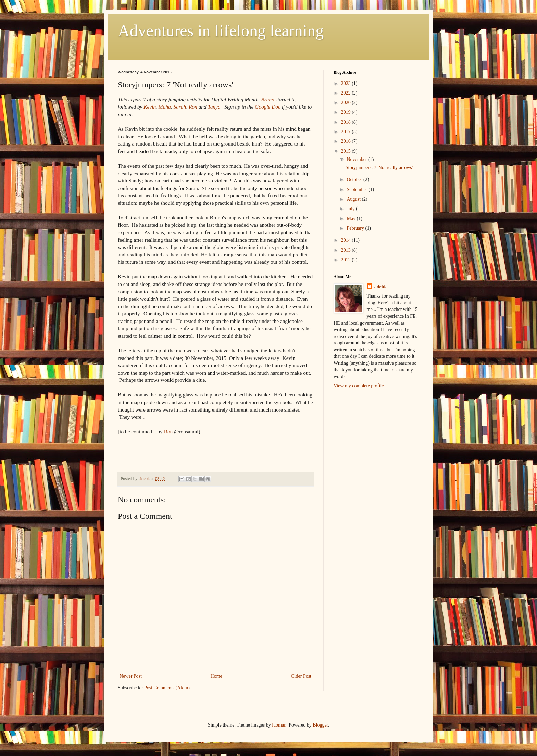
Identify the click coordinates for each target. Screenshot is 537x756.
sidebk (380, 287)
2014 (347, 240)
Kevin (150, 107)
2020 (347, 103)
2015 (347, 151)
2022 (347, 93)
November (357, 159)
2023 (347, 83)
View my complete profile (359, 386)
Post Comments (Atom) (167, 688)
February (356, 228)
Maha (165, 107)
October (355, 180)
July (351, 209)
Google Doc (268, 107)
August (354, 199)
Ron (193, 107)
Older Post (301, 676)
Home (216, 676)
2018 (347, 122)
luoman (279, 725)
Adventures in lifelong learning (221, 31)
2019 (347, 112)
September (357, 190)
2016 (347, 141)
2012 (347, 260)
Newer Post (131, 676)
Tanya (214, 107)
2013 (347, 250)
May (352, 219)
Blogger (320, 725)
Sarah (180, 107)
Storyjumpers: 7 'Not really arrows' (379, 168)
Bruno (267, 99)
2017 (347, 132)
